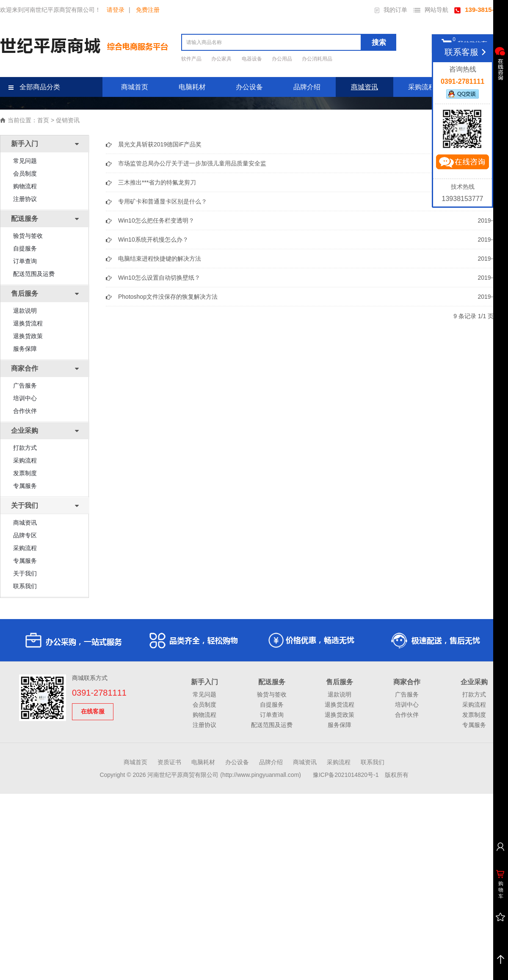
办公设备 (249, 87)
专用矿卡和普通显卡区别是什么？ (163, 201)
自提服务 (25, 248)
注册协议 (25, 199)
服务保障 (25, 349)
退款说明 (25, 311)
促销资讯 (68, 120)
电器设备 (253, 59)
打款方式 (25, 448)
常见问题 (25, 161)
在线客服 (93, 711)
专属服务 (25, 486)
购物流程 (25, 186)
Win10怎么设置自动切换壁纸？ (159, 278)
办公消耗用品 (317, 59)
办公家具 (222, 59)
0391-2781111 (99, 693)
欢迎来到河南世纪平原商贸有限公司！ (50, 10)
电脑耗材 (192, 87)
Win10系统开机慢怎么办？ (153, 239)
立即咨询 (462, 164)
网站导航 (431, 10)
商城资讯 (364, 87)
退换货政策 (28, 336)
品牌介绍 (307, 87)
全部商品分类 (34, 87)
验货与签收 (28, 236)
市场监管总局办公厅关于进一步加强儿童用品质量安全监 (192, 163)
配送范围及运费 (34, 274)
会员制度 (25, 173)
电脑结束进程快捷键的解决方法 (160, 259)
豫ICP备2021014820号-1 (346, 775)
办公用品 (283, 59)
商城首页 (135, 87)
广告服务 (25, 385)
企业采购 (474, 682)
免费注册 (148, 10)
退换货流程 (28, 323)
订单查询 (25, 261)
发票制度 (25, 473)
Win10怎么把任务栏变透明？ (156, 220)
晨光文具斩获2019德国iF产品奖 (160, 144)
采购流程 (422, 87)
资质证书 (169, 762)
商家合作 (407, 682)
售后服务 (340, 682)
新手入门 (204, 682)
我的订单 (391, 10)
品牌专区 (25, 535)
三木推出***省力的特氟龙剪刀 (157, 182)
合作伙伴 (25, 411)
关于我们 (25, 573)
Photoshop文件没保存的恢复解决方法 (168, 297)
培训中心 (25, 398)
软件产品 (192, 59)
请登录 (116, 10)
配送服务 (272, 682)
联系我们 (25, 586)
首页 (43, 120)
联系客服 (467, 52)
